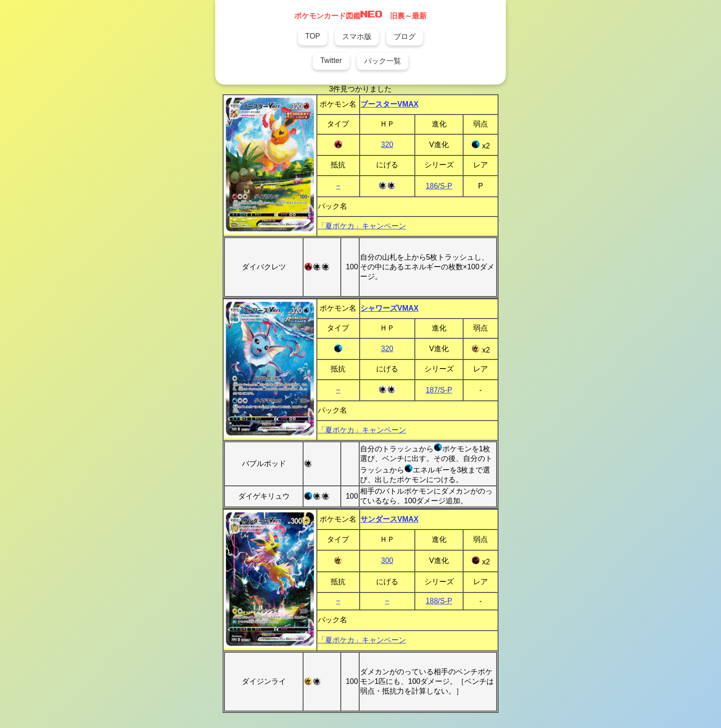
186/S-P (439, 186)
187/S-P (439, 390)
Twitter (331, 60)
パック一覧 (383, 61)
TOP (313, 36)
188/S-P (439, 601)
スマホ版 (357, 37)
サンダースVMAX (389, 519)
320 (387, 145)
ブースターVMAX (389, 104)
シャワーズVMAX (389, 308)
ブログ (405, 37)
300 (387, 560)
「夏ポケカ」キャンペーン (362, 226)
